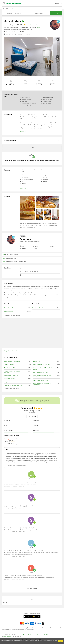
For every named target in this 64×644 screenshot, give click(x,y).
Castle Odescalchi (9, 365)
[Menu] (62, 3)
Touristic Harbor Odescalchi (12, 368)
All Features (23, 188)
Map (38, 28)
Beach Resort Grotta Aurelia (40, 380)
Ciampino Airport (9, 311)
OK (60, 641)
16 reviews (33, 25)
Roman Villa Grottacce (10, 379)
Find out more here (19, 640)
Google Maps (8, 351)
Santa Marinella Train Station (40, 308)
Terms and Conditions (28, 635)
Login (57, 3)
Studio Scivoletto (7, 636)
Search (56, 13)
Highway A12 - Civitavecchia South (13, 385)
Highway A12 (36, 362)
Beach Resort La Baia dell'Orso (41, 365)
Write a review (32, 416)
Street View (15, 351)
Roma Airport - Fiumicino (11, 308)
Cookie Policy (46, 635)
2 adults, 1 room (38, 13)
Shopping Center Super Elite (12, 382)
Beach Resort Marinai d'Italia (40, 372)
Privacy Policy (37, 635)
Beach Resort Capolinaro (11, 376)
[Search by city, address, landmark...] (32, 9)
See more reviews (32, 588)
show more (23, 132)
